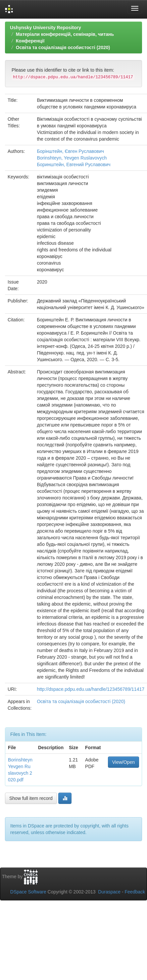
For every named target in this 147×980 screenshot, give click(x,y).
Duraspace (109, 892)
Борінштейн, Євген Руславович (70, 151)
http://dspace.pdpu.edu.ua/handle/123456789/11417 (91, 689)
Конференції (30, 41)
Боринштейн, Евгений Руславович (73, 164)
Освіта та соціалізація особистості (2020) (63, 47)
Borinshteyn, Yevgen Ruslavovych (72, 158)
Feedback (135, 892)
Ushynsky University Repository (46, 28)
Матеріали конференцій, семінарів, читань (65, 34)
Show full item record (31, 798)
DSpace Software (28, 892)
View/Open (123, 762)
